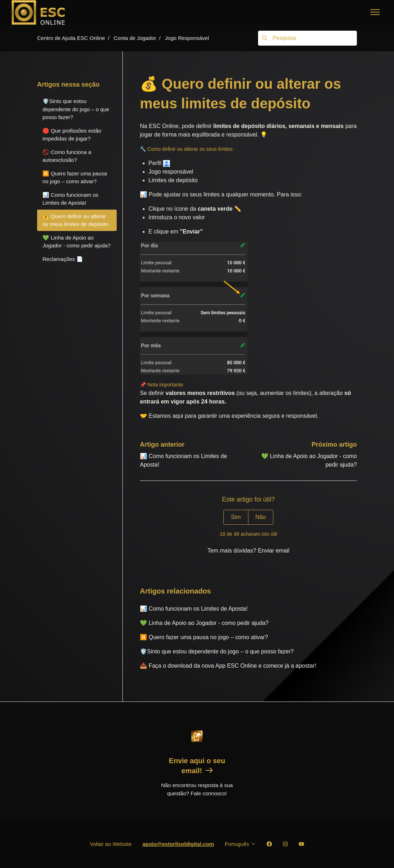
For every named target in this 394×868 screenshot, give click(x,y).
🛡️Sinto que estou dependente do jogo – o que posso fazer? (217, 651)
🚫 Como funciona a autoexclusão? (67, 156)
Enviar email (274, 551)
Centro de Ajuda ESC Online (71, 38)
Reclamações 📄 (63, 259)
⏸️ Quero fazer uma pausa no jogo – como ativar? (204, 637)
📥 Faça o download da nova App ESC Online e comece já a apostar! (228, 666)
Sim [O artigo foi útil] (236, 517)
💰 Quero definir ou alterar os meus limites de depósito (75, 220)
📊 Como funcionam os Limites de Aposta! (194, 609)
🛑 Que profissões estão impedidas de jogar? (72, 135)
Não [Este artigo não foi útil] (261, 517)
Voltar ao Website (111, 844)
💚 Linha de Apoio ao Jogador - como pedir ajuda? (204, 623)
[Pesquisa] (307, 38)
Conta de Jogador (135, 38)
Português (241, 844)
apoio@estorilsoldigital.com (178, 844)
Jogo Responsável (187, 38)
